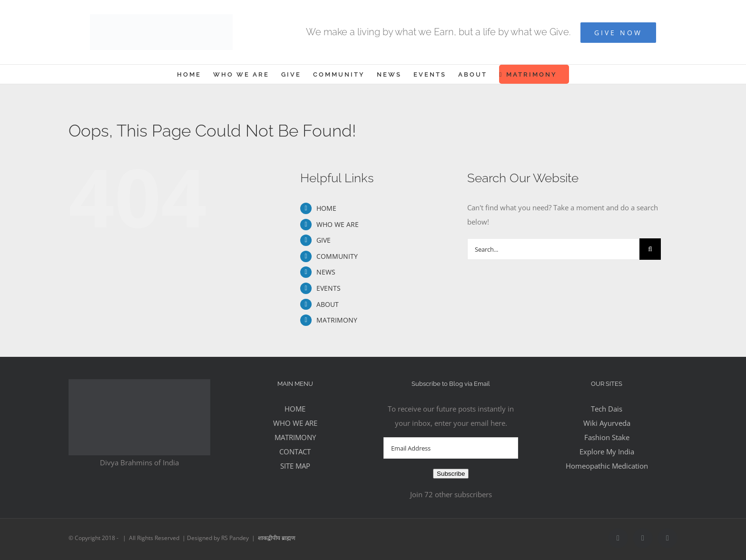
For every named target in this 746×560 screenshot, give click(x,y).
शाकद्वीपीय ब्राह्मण (277, 538)
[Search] (650, 249)
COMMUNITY (337, 256)
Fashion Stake (607, 437)
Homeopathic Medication (607, 466)
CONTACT (295, 452)
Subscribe (451, 474)
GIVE (324, 240)
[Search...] (553, 249)
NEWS (326, 272)
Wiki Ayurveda (607, 423)
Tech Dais (607, 409)
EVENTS (329, 288)
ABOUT (328, 304)
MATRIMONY (337, 320)
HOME (326, 208)
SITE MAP (295, 466)
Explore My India (607, 452)
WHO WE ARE (338, 224)
